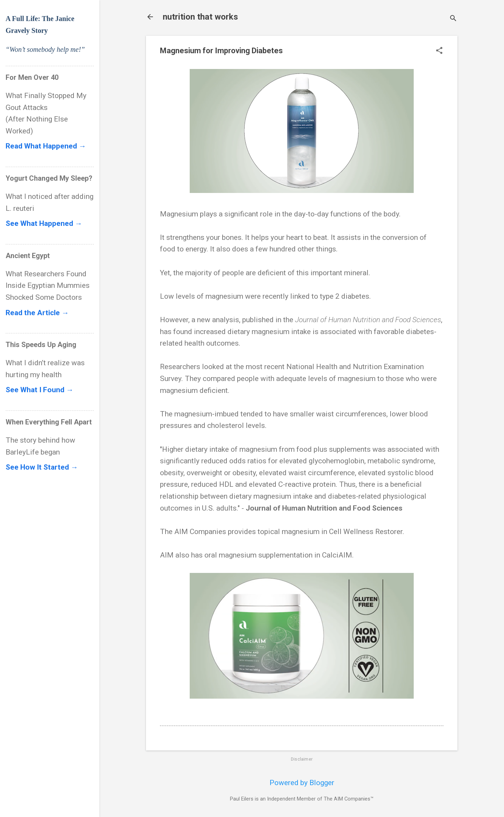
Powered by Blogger (302, 783)
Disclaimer (302, 759)
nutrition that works (200, 17)
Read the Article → (37, 313)
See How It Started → (42, 467)
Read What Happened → (46, 146)
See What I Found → (40, 390)
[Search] (453, 19)
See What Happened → (44, 223)
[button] (439, 51)
